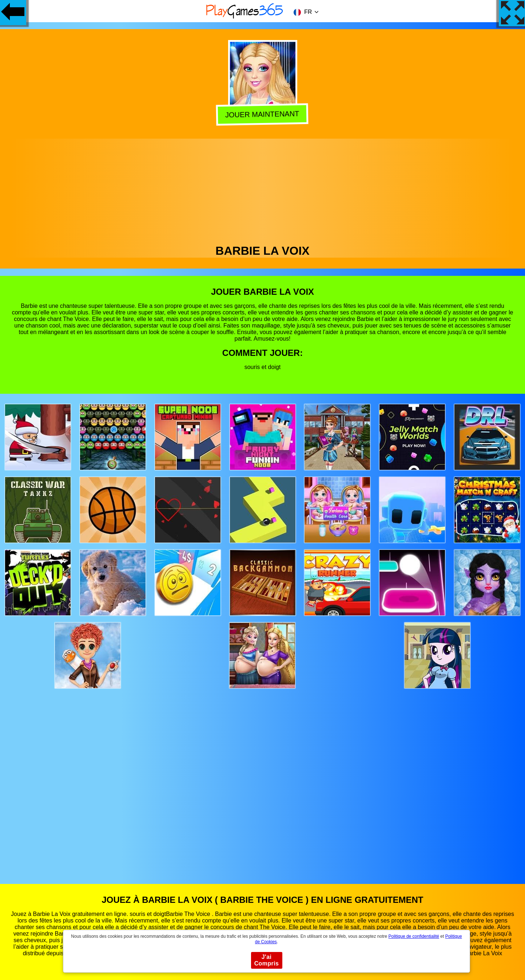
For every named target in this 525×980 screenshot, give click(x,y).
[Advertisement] (263, 190)
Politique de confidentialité (414, 936)
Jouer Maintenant (263, 114)
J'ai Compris (267, 960)
